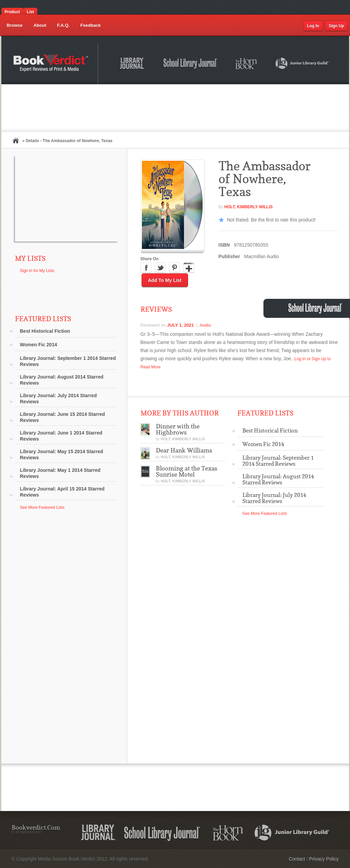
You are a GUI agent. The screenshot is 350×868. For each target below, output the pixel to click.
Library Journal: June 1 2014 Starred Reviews (61, 436)
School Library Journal (191, 64)
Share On (150, 259)
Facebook (146, 268)
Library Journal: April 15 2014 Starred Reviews (62, 492)
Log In (313, 26)
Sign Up (336, 26)
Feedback (91, 25)
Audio (205, 325)
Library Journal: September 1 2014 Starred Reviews (68, 361)
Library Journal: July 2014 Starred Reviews (58, 399)
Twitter (160, 268)
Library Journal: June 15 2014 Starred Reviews (63, 417)
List (30, 12)
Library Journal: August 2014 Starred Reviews (62, 380)
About (40, 25)
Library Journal (133, 64)
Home (16, 141)
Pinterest (174, 268)
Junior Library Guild (302, 64)
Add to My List (165, 280)
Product (12, 12)
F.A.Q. (63, 25)
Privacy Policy (324, 859)
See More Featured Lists (42, 507)
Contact (297, 859)
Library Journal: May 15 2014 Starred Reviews (62, 455)
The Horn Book (247, 64)
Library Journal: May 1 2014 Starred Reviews (60, 473)
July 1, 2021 (180, 325)
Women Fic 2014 (39, 345)
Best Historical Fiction (45, 331)
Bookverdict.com (51, 64)
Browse (15, 25)
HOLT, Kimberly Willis (248, 207)
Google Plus (189, 268)
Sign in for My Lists (37, 271)
